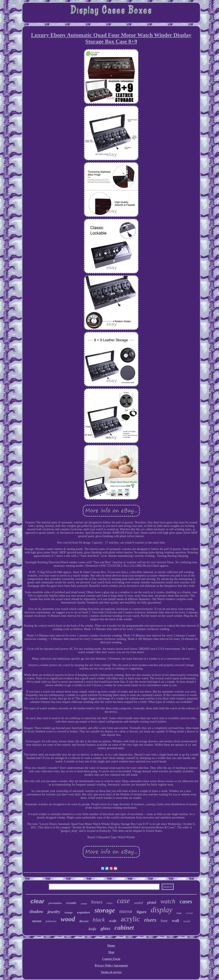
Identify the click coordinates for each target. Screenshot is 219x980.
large (179, 913)
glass (105, 928)
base (164, 921)
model (187, 921)
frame (110, 903)
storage (105, 910)
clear (37, 901)
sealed (138, 903)
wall (175, 921)
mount (37, 921)
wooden (189, 913)
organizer (84, 912)
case (123, 901)
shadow (36, 911)
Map (111, 952)
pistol (152, 902)
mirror (126, 911)
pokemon (51, 921)
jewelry (54, 912)
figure (142, 912)
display (162, 910)
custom (84, 904)
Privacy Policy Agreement (111, 966)
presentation (55, 903)
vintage (69, 912)
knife (92, 929)
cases (186, 901)
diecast (84, 921)
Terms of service (111, 972)
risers (150, 920)
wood (68, 919)
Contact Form (111, 959)
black (99, 920)
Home (111, 946)
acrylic (130, 919)
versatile (71, 903)
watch (168, 901)
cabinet (124, 927)
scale (113, 921)
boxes (97, 902)
